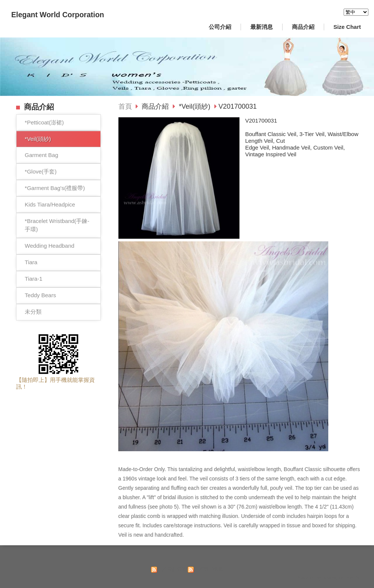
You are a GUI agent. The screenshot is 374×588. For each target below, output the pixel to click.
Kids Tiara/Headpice (50, 204)
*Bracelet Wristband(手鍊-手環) (57, 225)
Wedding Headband (49, 246)
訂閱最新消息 (172, 569)
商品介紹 (156, 106)
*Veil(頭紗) (38, 139)
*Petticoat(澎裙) (44, 122)
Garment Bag (41, 155)
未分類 (33, 312)
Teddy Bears (40, 295)
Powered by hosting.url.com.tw (328, 578)
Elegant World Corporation (58, 15)
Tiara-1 (34, 279)
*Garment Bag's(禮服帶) (55, 188)
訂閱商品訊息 (208, 569)
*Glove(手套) (41, 171)
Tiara (31, 262)
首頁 (125, 106)
